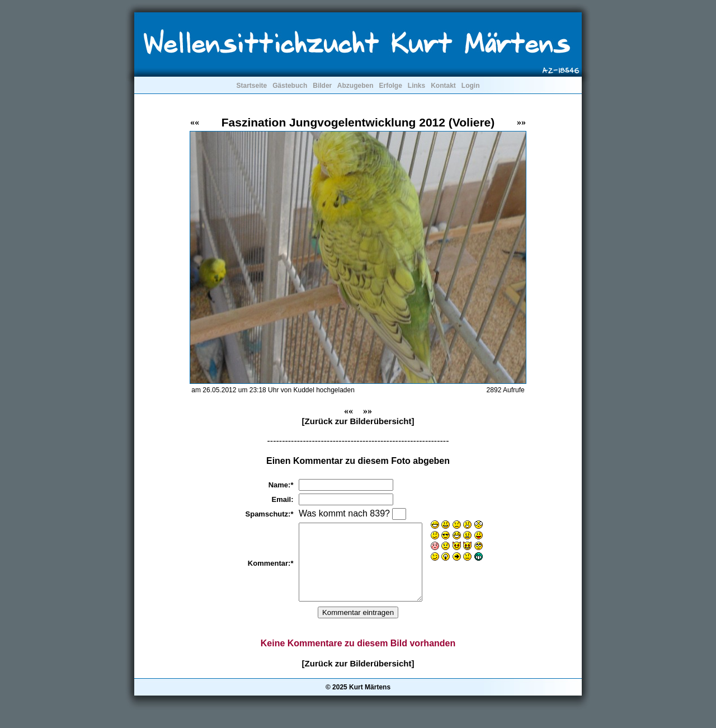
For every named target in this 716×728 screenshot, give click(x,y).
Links (416, 86)
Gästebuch (290, 86)
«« (195, 122)
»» (521, 122)
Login (471, 86)
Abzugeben (355, 86)
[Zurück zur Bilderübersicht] (358, 421)
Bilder (322, 86)
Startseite (251, 86)
